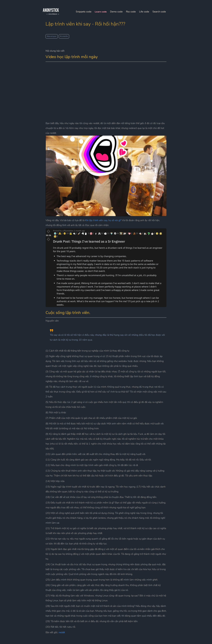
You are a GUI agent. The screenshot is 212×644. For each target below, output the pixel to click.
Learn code (73, 20)
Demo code (88, 19)
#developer (56, 35)
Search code (131, 19)
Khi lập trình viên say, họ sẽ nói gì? (107, 214)
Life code (116, 19)
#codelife (68, 35)
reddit (66, 630)
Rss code (103, 19)
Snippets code (56, 19)
